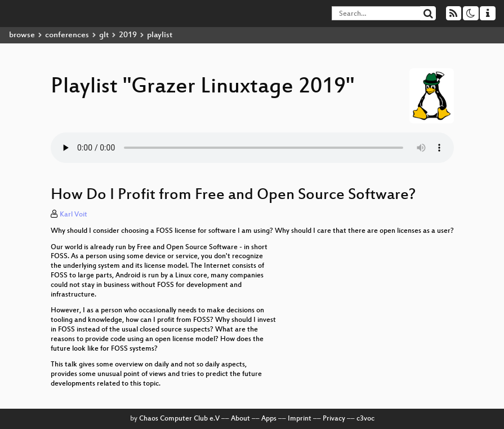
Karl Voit (73, 215)
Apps (269, 419)
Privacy (334, 419)
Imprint (300, 419)
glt (104, 35)
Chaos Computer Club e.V (179, 419)
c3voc (365, 419)
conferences (67, 35)
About (240, 419)
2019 (128, 35)
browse (22, 35)
